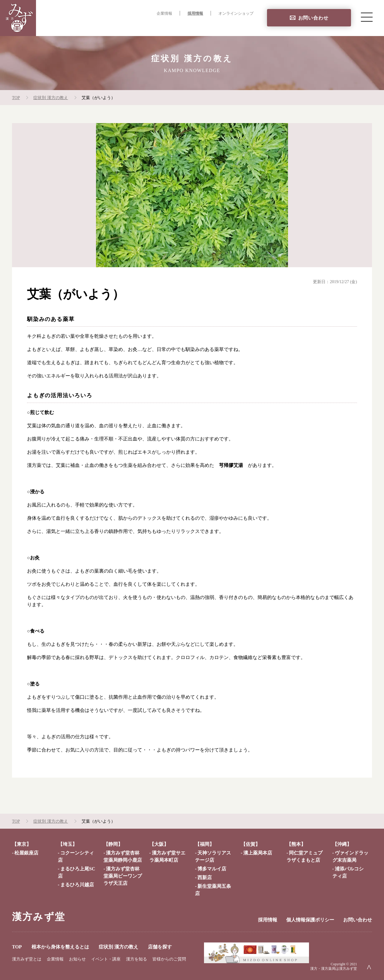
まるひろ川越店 (77, 885)
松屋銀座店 (26, 853)
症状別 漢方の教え (199, 26)
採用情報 (195, 14)
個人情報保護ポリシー (310, 920)
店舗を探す (241, 26)
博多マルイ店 (212, 869)
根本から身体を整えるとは (140, 26)
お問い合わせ (313, 18)
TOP (96, 26)
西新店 (205, 877)
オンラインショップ (236, 14)
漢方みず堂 (39, 917)
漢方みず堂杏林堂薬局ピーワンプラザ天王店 (123, 876)
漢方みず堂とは (27, 959)
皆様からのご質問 (169, 959)
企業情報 (164, 14)
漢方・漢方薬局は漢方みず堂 (334, 969)
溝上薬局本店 (258, 853)
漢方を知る (136, 959)
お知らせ (77, 959)
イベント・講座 (106, 959)
